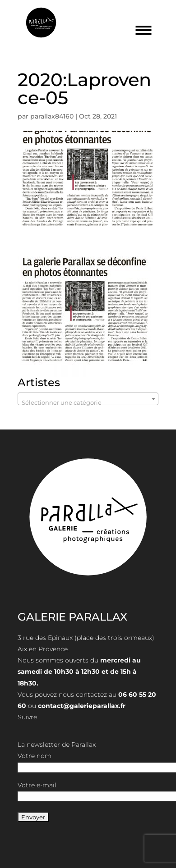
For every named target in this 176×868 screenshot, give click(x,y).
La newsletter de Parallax (57, 745)
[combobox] (88, 399)
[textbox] (88, 402)
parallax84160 (52, 116)
